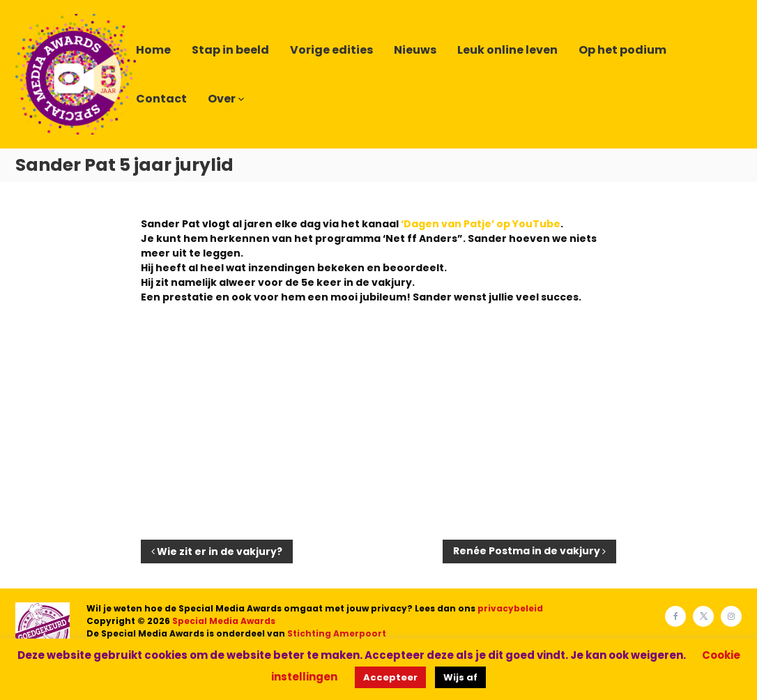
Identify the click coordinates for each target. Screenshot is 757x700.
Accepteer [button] (390, 677)
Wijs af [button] (460, 677)
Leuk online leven (507, 50)
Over (222, 99)
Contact (161, 99)
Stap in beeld (230, 50)
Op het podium (622, 50)
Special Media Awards (224, 621)
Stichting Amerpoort (337, 633)
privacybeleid (510, 608)
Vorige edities (331, 50)
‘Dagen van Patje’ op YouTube (481, 224)
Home (153, 50)
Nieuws (415, 50)
